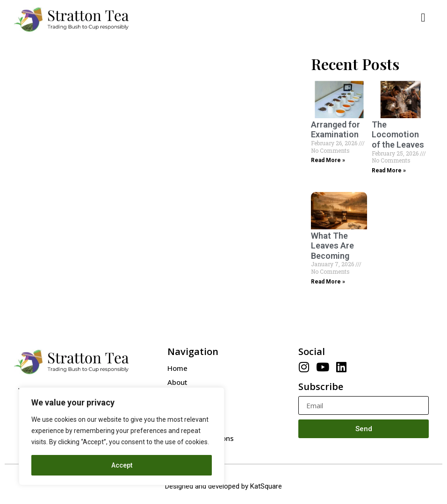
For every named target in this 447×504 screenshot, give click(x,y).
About (177, 382)
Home (177, 368)
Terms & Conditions (201, 438)
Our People (186, 396)
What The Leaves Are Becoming (332, 246)
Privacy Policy (190, 424)
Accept (122, 465)
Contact (180, 410)
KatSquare (266, 486)
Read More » (328, 160)
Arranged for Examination (335, 130)
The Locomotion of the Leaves (398, 135)
